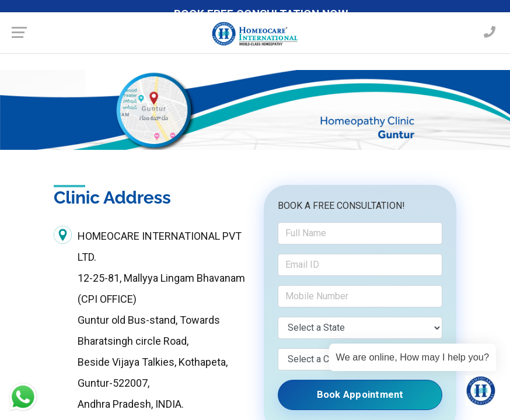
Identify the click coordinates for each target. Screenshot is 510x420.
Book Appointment (360, 395)
